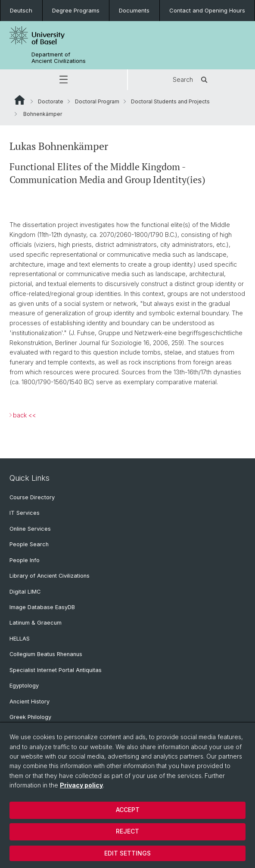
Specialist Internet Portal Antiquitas (56, 670)
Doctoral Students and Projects (170, 101)
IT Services (25, 513)
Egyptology (24, 686)
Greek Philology (30, 717)
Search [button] (191, 80)
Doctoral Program (97, 101)
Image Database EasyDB (42, 607)
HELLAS (20, 639)
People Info (25, 560)
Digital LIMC (25, 592)
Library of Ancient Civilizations (50, 576)
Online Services (30, 529)
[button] (64, 80)
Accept (128, 810)
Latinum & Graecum (36, 623)
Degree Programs (76, 10)
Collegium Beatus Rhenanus (46, 654)
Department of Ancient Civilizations (59, 58)
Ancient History (30, 702)
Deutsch (21, 10)
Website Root (20, 100)
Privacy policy (81, 785)
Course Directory (32, 497)
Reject (127, 831)
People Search (29, 544)
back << (25, 415)
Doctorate (51, 101)
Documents (134, 10)
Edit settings (127, 853)
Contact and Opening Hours (207, 10)
